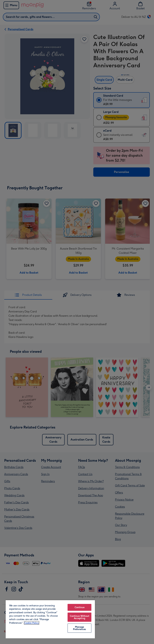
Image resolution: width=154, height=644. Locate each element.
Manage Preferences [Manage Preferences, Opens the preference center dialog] (79, 628)
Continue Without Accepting (80, 617)
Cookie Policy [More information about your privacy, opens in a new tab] (32, 623)
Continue (80, 607)
